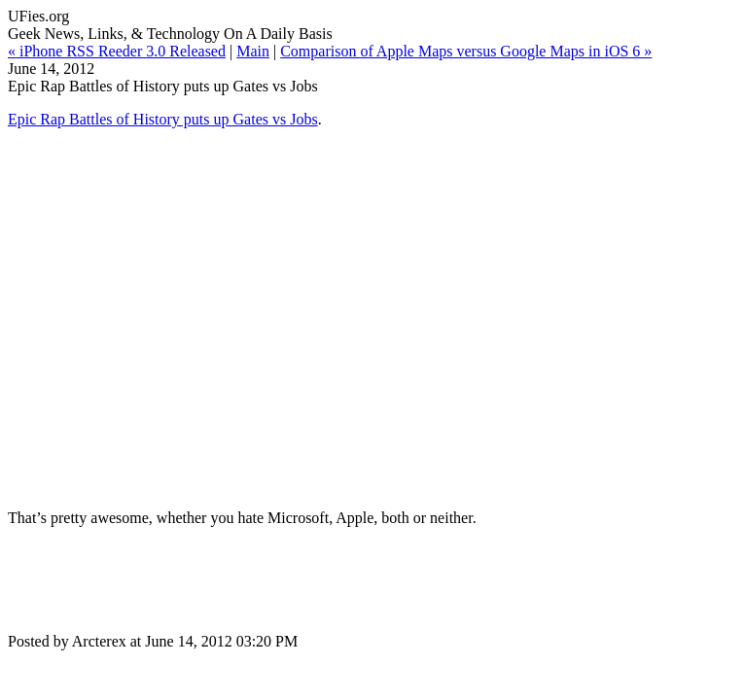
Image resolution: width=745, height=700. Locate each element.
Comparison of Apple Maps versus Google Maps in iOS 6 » (466, 51)
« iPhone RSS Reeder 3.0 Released (117, 51)
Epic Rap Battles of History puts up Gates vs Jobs (163, 119)
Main (253, 51)
